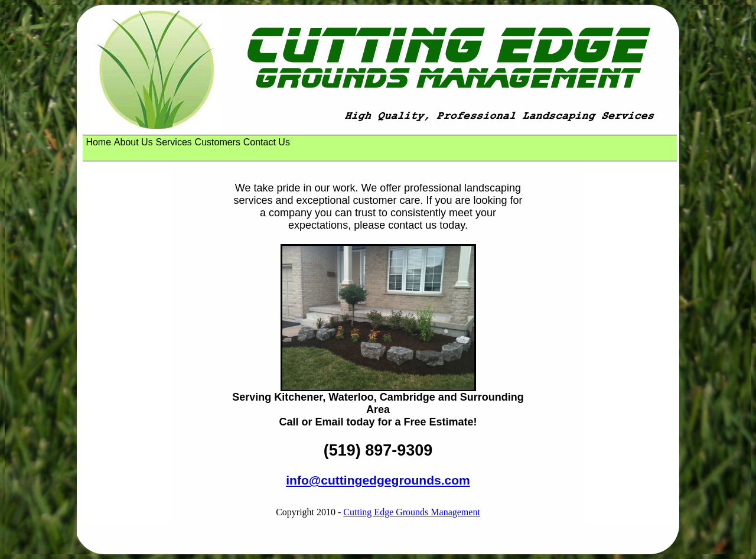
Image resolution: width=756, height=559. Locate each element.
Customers (218, 142)
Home (98, 142)
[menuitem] (98, 142)
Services (173, 142)
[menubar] (189, 142)
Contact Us (267, 142)
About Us (133, 142)
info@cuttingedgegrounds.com (378, 480)
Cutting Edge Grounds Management (412, 512)
